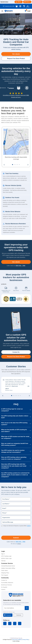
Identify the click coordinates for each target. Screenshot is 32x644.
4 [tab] (18, 165)
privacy (19, 544)
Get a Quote (16, 54)
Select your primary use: (9, 612)
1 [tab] (13, 165)
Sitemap (3, 561)
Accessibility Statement (7, 583)
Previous (4, 165)
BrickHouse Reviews (6, 585)
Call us (19, 2)
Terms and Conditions (17, 640)
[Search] (23, 11)
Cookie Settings (16, 641)
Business (19, 615)
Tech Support (5, 575)
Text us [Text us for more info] (28, 2)
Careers (3, 589)
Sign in (3, 554)
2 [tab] (14, 165)
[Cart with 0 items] (25, 11)
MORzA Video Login (6, 558)
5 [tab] (19, 165)
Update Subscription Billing (8, 568)
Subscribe (27, 608)
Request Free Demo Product (16, 59)
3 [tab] (16, 165)
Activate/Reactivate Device (8, 566)
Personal (8, 615)
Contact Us (16, 352)
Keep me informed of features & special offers (17, 526)
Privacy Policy (26, 640)
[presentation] (14, 531)
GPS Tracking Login (6, 556)
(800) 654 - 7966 (20, 266)
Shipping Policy (5, 573)
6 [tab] (20, 396)
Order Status (4, 571)
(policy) (29, 526)
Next (28, 165)
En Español (4, 587)
